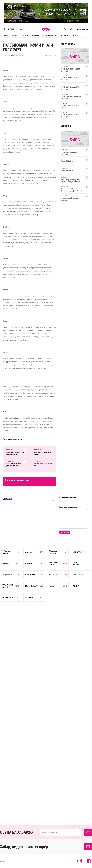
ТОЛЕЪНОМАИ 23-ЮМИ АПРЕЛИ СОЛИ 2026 (71, 97)
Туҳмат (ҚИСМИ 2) (67, 170)
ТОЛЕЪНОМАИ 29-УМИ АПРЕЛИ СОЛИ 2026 (71, 116)
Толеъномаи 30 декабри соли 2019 (43, 465)
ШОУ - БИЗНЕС (65, 36)
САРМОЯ (15, 36)
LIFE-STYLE (25, 36)
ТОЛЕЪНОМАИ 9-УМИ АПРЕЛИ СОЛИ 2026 (70, 70)
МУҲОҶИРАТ (36, 36)
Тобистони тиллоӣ (50, 36)
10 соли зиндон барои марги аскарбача (70, 199)
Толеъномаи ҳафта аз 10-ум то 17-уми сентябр (15, 453)
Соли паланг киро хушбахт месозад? (42, 453)
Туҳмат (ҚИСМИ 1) (67, 161)
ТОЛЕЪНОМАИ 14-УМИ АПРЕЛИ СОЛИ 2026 (71, 79)
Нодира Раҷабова (18, 56)
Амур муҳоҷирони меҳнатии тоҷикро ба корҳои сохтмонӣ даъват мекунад (70, 181)
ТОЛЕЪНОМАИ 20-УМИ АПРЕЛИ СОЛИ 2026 (71, 88)
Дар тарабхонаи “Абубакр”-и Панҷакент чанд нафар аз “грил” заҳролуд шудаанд (71, 190)
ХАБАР (6, 36)
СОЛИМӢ (76, 36)
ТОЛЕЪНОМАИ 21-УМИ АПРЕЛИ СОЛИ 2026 (71, 107)
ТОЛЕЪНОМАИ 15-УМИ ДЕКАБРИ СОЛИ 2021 (13, 465)
